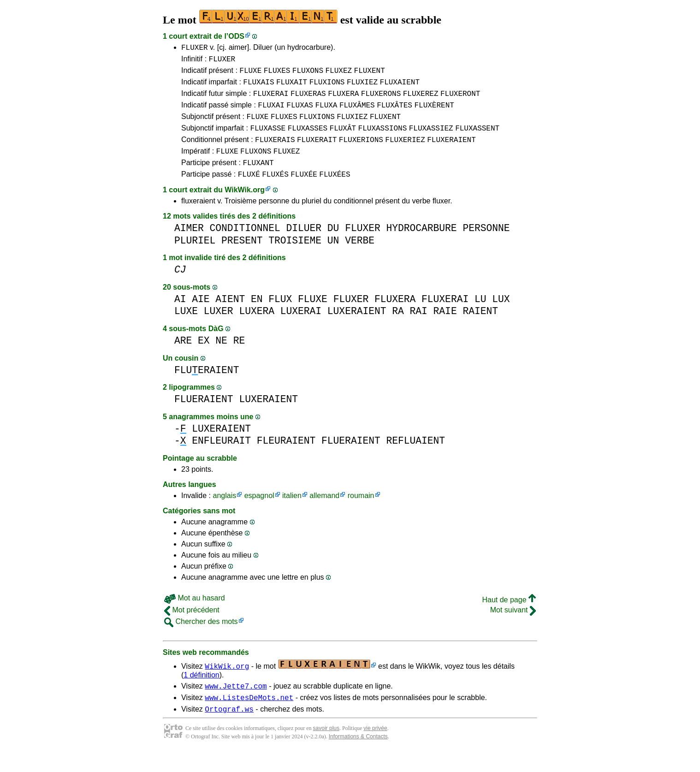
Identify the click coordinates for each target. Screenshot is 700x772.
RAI (418, 328)
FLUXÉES (335, 190)
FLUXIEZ (362, 87)
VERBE (360, 257)
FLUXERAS (308, 100)
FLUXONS (308, 74)
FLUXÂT (343, 139)
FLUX (280, 316)
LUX (501, 316)
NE (221, 357)
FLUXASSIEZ (431, 139)
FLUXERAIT (317, 152)
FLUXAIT (292, 87)
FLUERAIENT (207, 387)
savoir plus (326, 749)
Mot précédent (192, 627)
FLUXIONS (327, 87)
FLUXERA (343, 100)
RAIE (445, 328)
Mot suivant (513, 627)
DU (333, 245)
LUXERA (257, 328)
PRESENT (242, 257)
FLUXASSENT (477, 139)
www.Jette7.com (236, 704)
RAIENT (480, 328)
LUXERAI (301, 328)
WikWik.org (245, 206)
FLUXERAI (271, 100)
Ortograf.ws (229, 730)
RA (398, 328)
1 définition (201, 692)
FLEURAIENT (286, 457)
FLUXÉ (249, 190)
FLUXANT (258, 178)
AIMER (189, 245)
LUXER (219, 328)
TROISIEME (295, 257)
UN (333, 257)
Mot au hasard (195, 615)
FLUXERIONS (361, 152)
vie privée (375, 749)
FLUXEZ (338, 74)
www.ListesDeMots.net (249, 717)
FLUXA (326, 113)
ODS (236, 36)
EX (204, 357)
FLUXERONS (381, 100)
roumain (361, 512)
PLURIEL (195, 257)
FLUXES (277, 74)
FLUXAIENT (400, 87)
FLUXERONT (460, 100)
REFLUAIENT (415, 457)
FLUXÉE (304, 190)
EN (257, 316)
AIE (201, 316)
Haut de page (509, 616)
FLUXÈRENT (434, 113)
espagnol (259, 512)
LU (481, 316)
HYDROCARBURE (421, 245)
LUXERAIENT (357, 328)
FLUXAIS (258, 87)
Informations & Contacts (358, 757)
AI (180, 316)
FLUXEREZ (421, 100)
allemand (324, 512)
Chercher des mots (201, 638)
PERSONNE (486, 245)
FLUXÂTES (394, 113)
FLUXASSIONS (383, 139)
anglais (224, 512)
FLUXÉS (275, 190)
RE (239, 357)
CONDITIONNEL (245, 245)
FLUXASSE (268, 139)
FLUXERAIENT (451, 152)
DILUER (304, 245)
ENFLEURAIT (221, 457)
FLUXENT (370, 74)
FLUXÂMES (357, 113)
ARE (183, 357)
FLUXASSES (308, 139)
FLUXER (195, 48)
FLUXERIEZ (405, 152)
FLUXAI (271, 113)
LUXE (186, 328)
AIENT (230, 316)
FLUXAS (300, 113)
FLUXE (250, 74)
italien (292, 512)
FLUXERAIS (275, 152)
